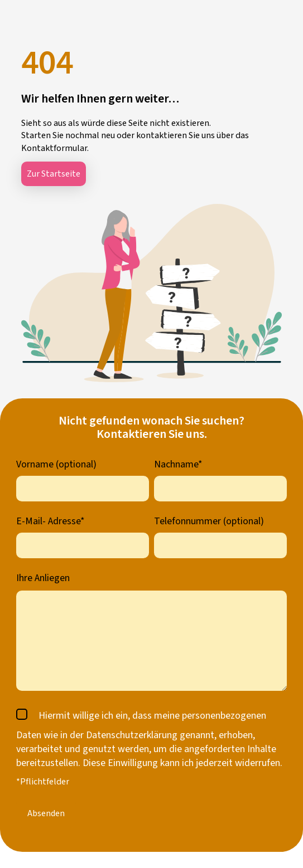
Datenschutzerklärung (132, 735)
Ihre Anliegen (43, 578)
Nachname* (178, 464)
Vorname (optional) (56, 464)
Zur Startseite (54, 174)
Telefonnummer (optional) (209, 521)
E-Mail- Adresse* (50, 521)
